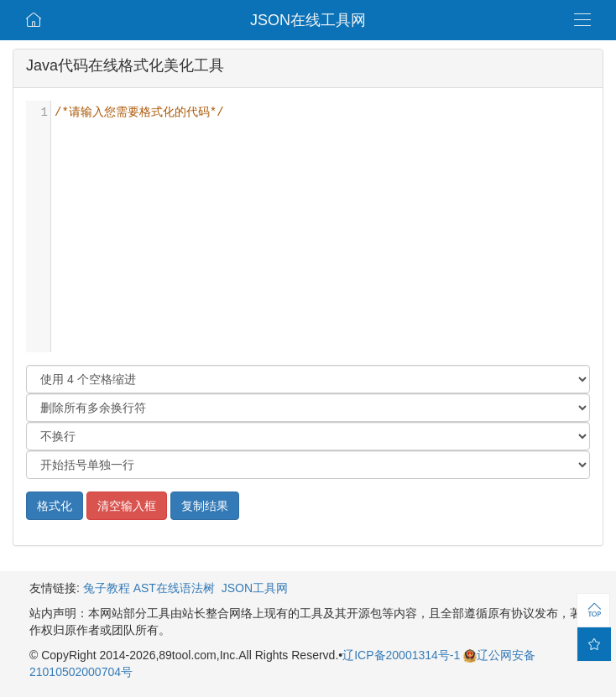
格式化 (55, 506)
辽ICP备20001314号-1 (403, 655)
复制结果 (205, 506)
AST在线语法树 (174, 588)
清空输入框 (127, 506)
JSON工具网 (255, 588)
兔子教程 (107, 588)
